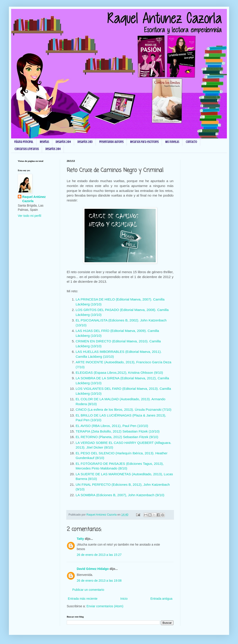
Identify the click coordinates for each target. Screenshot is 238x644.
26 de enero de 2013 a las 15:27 (99, 555)
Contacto (191, 142)
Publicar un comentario (88, 590)
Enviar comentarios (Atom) (105, 606)
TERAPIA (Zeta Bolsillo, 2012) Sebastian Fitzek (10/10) (118, 431)
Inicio (124, 599)
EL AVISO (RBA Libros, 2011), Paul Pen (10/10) (112, 426)
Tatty (80, 539)
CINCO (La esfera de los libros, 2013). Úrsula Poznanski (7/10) (124, 409)
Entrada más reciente (83, 599)
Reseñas (44, 142)
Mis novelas (172, 142)
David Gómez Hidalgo (93, 569)
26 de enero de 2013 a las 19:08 (99, 581)
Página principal (24, 142)
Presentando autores (111, 142)
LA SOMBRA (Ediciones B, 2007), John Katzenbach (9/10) (120, 495)
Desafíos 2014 (63, 142)
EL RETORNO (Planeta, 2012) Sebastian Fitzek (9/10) (117, 437)
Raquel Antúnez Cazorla (34, 199)
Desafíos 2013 (85, 142)
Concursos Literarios (27, 149)
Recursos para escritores (144, 142)
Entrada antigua (161, 599)
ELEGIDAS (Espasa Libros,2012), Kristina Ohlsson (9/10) (119, 373)
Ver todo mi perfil (29, 216)
